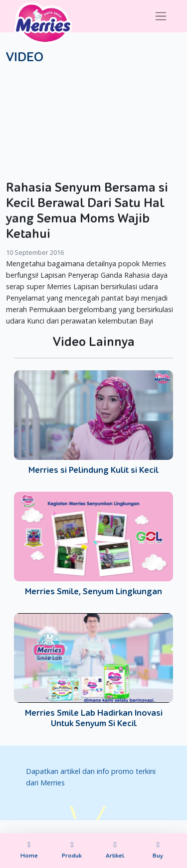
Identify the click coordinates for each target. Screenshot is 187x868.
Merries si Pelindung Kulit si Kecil (93, 470)
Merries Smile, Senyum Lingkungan (93, 592)
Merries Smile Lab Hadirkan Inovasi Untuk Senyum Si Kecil (94, 718)
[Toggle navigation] (161, 16)
